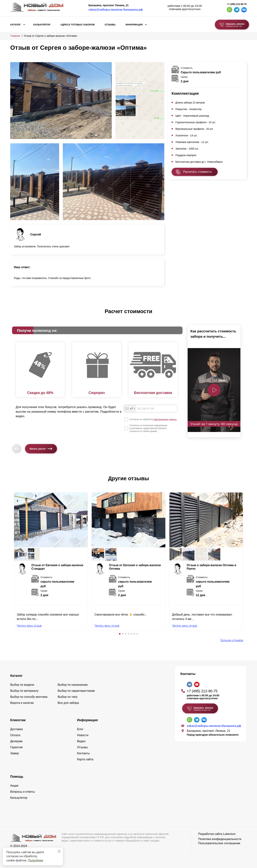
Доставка (17, 729)
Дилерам (16, 741)
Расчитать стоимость (197, 172)
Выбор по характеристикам (76, 691)
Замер (15, 753)
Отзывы (110, 25)
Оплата (15, 735)
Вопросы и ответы (23, 792)
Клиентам (18, 720)
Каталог (16, 25)
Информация (134, 25)
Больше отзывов (232, 640)
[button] (120, 634)
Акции (14, 786)
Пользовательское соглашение (219, 843)
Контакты (83, 753)
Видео (81, 741)
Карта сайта (85, 759)
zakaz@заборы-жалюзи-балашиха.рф (116, 10)
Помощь (17, 777)
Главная (15, 36)
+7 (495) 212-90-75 (237, 4)
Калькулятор (42, 25)
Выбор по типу (68, 697)
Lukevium (229, 834)
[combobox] (130, 409)
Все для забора (68, 703)
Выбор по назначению (73, 685)
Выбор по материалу (24, 691)
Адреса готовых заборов (77, 25)
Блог (80, 729)
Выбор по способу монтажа (29, 697)
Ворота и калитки (22, 703)
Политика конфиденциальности (220, 839)
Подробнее (36, 860)
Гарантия (16, 747)
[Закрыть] (59, 851)
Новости (83, 735)
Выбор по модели (22, 685)
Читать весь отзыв (29, 626)
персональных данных (165, 419)
